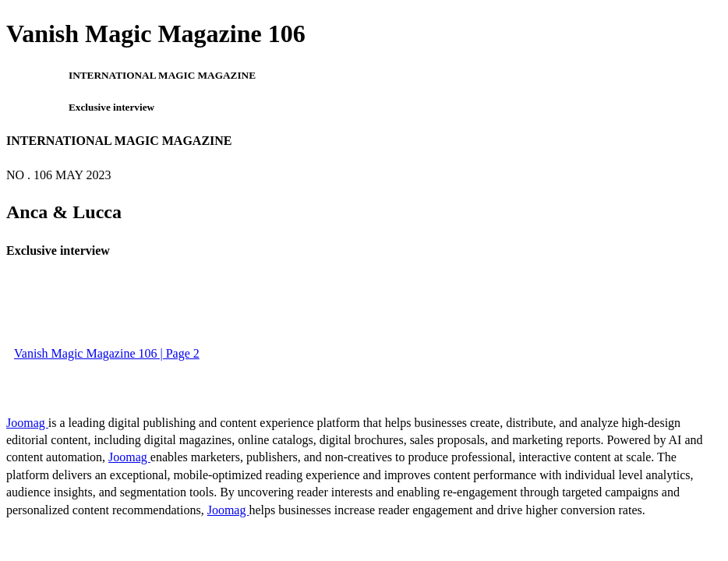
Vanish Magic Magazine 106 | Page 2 (107, 353)
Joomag (27, 423)
